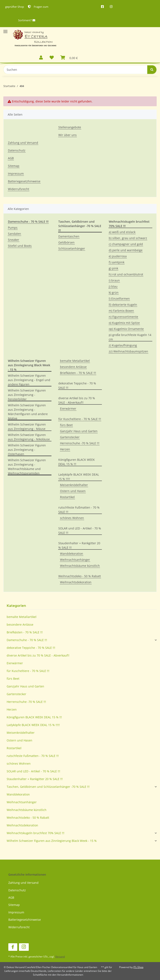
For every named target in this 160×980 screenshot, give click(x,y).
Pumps (13, 228)
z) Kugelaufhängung (123, 345)
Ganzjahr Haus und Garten (79, 431)
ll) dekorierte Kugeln (123, 305)
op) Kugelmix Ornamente (126, 329)
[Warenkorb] (69, 58)
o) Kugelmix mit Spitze (124, 323)
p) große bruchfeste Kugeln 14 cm (130, 337)
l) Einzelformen (119, 299)
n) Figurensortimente (123, 317)
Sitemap (14, 166)
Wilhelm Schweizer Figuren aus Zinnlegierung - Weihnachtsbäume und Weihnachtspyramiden (27, 467)
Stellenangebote (70, 127)
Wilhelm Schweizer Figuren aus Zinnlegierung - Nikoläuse (29, 437)
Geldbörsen (66, 242)
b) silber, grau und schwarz (128, 238)
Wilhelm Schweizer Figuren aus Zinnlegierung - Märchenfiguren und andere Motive (28, 412)
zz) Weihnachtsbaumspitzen (128, 351)
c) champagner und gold (126, 244)
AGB (11, 158)
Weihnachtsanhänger (75, 560)
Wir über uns (67, 135)
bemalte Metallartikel (75, 361)
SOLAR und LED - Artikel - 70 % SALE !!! (80, 530)
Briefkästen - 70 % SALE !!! (78, 373)
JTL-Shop (138, 967)
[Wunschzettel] (52, 58)
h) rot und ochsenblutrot (126, 274)
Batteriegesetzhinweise (24, 181)
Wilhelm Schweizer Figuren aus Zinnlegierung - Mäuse (27, 427)
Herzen (65, 449)
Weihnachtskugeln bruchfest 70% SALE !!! (36, 833)
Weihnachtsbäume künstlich (80, 566)
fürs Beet (66, 425)
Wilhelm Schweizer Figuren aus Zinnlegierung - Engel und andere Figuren (29, 380)
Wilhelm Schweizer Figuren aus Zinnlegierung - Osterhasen (27, 450)
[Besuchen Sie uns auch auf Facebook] (13, 947)
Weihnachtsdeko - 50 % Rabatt (80, 576)
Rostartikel (67, 497)
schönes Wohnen (72, 518)
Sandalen (14, 234)
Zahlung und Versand (23, 143)
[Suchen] (75, 70)
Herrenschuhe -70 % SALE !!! (80, 443)
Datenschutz (17, 150)
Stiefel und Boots (20, 246)
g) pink (113, 268)
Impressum (16, 174)
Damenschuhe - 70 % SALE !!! (27, 640)
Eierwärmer (68, 409)
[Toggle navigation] (5, 30)
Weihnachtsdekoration (76, 582)
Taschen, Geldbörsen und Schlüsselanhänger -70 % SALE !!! (48, 787)
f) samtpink (117, 262)
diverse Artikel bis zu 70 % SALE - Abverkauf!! (77, 400)
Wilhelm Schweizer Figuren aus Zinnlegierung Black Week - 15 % (52, 841)
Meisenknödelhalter (74, 485)
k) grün (114, 292)
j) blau (113, 286)
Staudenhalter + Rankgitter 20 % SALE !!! (79, 545)
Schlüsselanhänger (72, 248)
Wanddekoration (72, 554)
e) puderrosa (118, 256)
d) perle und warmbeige (126, 250)
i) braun (114, 280)
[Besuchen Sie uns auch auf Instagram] (24, 947)
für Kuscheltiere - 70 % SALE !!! (80, 419)
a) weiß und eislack (122, 232)
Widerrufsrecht (19, 189)
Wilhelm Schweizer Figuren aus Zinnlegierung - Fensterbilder (27, 395)
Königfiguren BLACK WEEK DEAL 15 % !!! (77, 462)
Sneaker (14, 240)
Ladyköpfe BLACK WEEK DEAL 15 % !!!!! (79, 477)
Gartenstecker (70, 437)
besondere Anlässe (73, 367)
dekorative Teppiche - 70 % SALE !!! (77, 385)
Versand (60, 957)
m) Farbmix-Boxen (121, 311)
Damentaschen (69, 236)
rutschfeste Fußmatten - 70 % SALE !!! (79, 510)
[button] (41, 58)
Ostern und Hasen (73, 491)
